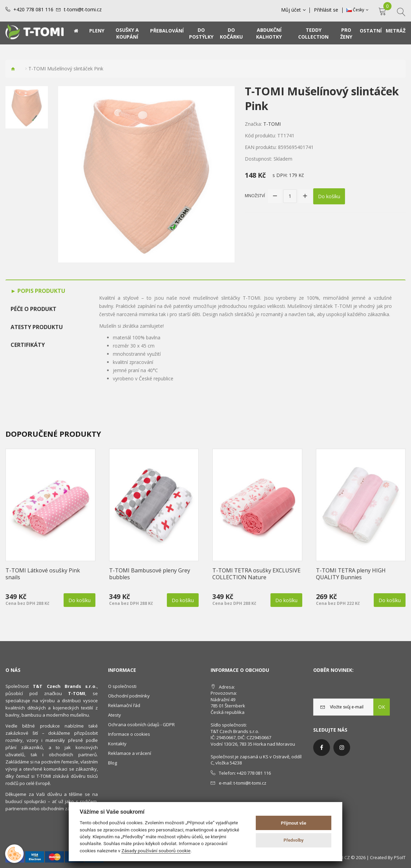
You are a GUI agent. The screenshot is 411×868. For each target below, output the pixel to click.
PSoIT (400, 857)
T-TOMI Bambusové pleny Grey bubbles (150, 574)
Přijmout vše (294, 823)
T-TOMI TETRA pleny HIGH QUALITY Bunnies (351, 574)
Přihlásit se (326, 10)
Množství (255, 196)
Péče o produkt (34, 309)
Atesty (115, 715)
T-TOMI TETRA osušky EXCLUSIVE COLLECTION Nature (256, 574)
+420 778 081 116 (33, 10)
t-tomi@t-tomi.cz (83, 10)
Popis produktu (41, 291)
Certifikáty (28, 345)
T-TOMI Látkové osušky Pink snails (43, 574)
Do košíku (329, 196)
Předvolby (294, 840)
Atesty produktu (37, 327)
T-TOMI (272, 124)
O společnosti (122, 686)
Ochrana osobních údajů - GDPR (141, 724)
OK (382, 707)
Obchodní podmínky (129, 696)
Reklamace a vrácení (130, 753)
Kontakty (117, 744)
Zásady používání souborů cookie (156, 851)
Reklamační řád (124, 705)
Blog (112, 763)
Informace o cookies (129, 734)
